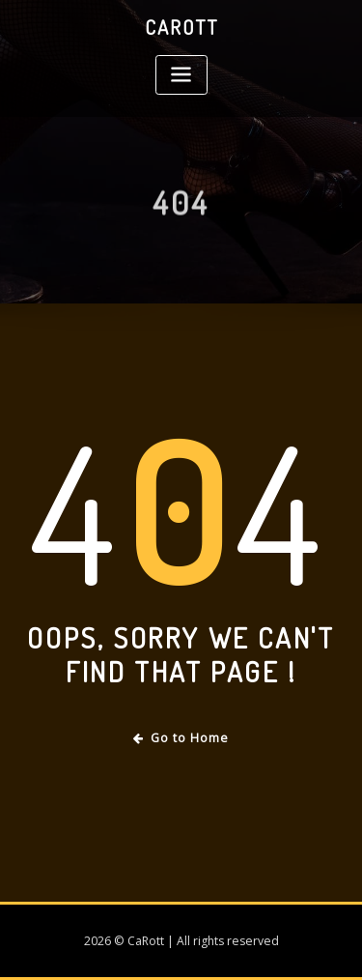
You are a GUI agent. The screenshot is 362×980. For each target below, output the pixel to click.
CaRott (181, 27)
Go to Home (181, 738)
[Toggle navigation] (181, 75)
